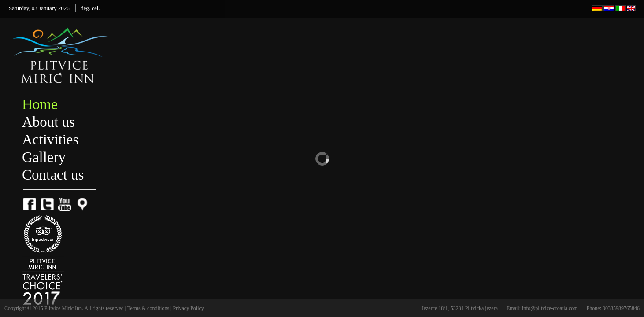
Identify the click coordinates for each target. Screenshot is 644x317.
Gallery (44, 157)
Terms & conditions (149, 308)
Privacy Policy (189, 308)
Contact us (53, 175)
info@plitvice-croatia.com (550, 308)
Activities (50, 140)
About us (48, 122)
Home (40, 104)
